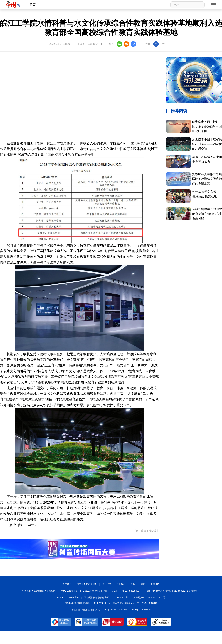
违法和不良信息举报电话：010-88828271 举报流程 (172, 591)
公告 (133, 584)
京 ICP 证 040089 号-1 (68, 597)
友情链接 (155, 584)
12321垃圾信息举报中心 (95, 591)
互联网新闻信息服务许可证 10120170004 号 (106, 597)
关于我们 (67, 584)
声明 (143, 584)
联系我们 (121, 584)
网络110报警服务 (69, 591)
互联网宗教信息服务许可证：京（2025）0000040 (133, 603)
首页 (33, 5)
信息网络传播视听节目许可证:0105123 (84, 603)
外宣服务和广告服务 (87, 584)
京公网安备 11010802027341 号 (149, 597)
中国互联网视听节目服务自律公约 (39, 591)
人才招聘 (107, 584)
